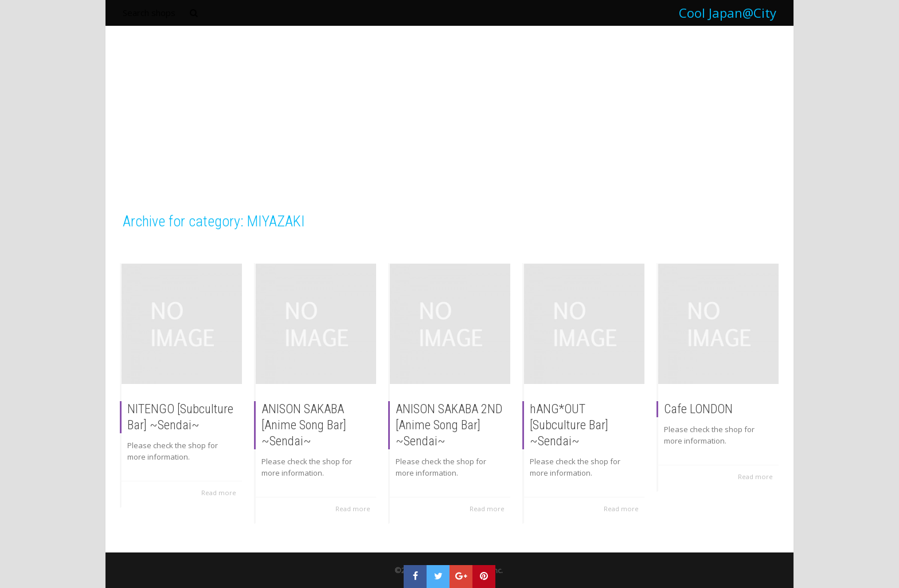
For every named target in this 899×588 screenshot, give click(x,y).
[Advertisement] (449, 126)
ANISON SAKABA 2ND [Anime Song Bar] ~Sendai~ (449, 426)
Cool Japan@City (728, 13)
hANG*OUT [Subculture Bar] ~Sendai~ (569, 426)
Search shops (149, 13)
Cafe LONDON (698, 409)
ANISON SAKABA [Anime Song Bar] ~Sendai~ (304, 426)
